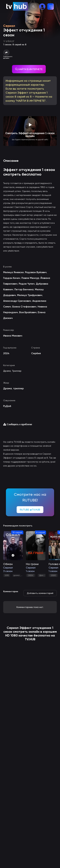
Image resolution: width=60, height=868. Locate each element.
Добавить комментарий (40, 593)
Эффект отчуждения (35, 628)
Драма (7, 371)
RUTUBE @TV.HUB (30, 510)
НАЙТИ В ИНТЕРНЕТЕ (29, 69)
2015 (7, 575)
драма (16, 575)
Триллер (17, 371)
